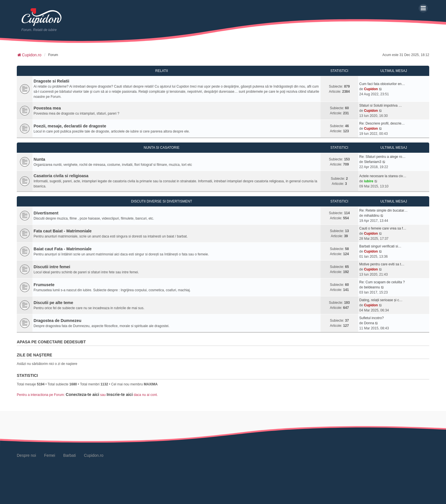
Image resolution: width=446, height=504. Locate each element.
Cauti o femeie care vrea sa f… (383, 228)
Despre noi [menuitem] (26, 455)
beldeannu (372, 287)
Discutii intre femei (52, 267)
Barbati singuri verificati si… (380, 246)
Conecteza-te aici (82, 394)
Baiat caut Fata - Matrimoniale (63, 249)
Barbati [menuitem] (69, 455)
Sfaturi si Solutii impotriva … (381, 106)
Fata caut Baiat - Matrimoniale (63, 231)
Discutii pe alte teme (53, 303)
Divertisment (46, 213)
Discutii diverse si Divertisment (162, 201)
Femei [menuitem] (50, 455)
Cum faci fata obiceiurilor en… (382, 84)
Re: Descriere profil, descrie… (382, 123)
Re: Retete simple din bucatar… (383, 210)
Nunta (39, 159)
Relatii (162, 71)
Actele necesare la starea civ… (383, 176)
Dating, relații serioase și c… (381, 300)
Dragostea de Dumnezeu (57, 321)
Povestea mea (47, 108)
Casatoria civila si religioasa (61, 176)
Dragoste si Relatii (51, 81)
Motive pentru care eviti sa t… (382, 264)
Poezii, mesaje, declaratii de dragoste (70, 126)
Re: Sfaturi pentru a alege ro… (382, 157)
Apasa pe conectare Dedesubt (51, 342)
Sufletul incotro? (371, 318)
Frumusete (44, 285)
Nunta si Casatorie (162, 148)
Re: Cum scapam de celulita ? (382, 282)
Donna (369, 323)
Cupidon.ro (94, 455)
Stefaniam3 (373, 162)
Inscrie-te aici (120, 394)
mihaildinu (372, 216)
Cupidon (371, 89)
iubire (369, 181)
